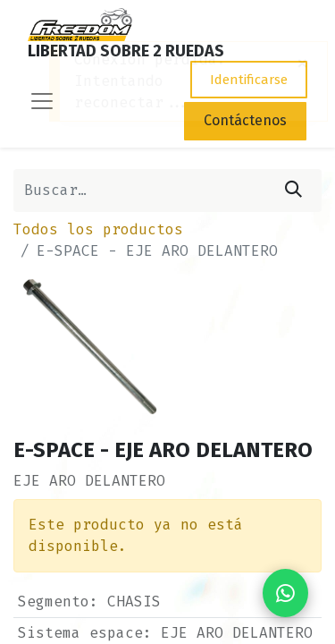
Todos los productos (98, 229)
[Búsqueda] (293, 191)
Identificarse (249, 80)
